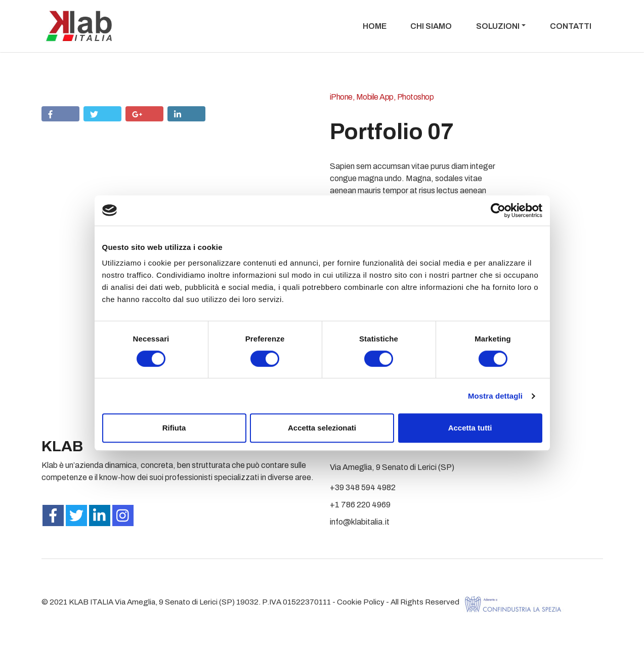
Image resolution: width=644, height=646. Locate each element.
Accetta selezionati (322, 428)
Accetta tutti (470, 428)
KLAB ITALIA (91, 602)
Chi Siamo (431, 26)
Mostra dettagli (495, 396)
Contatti (571, 26)
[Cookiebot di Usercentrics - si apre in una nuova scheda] (498, 210)
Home (375, 26)
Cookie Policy (361, 602)
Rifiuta (174, 428)
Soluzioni (498, 26)
